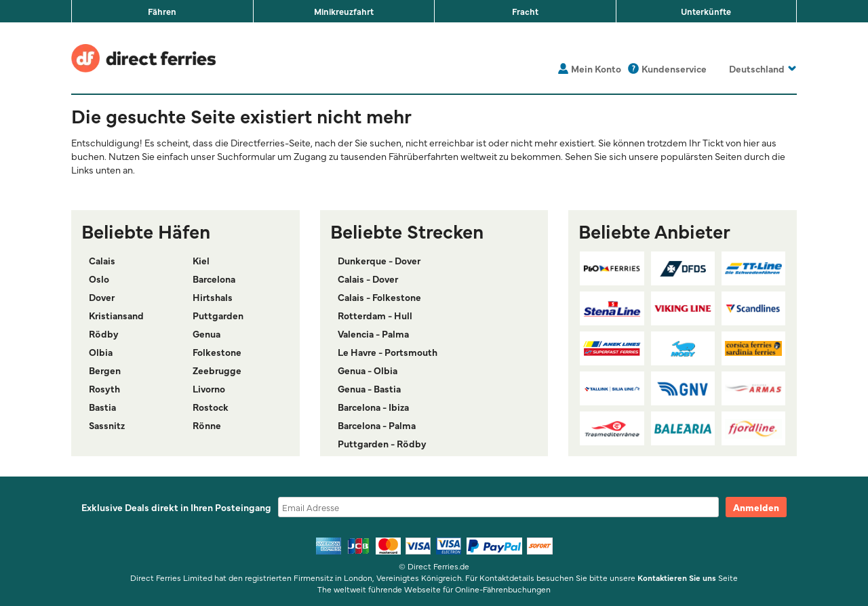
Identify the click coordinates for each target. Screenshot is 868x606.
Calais (102, 260)
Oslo (99, 279)
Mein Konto (596, 68)
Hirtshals (213, 297)
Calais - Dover (368, 279)
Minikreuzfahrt (344, 11)
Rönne (207, 425)
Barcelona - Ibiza (373, 407)
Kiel (201, 260)
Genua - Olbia (368, 370)
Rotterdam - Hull (375, 315)
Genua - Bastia (369, 388)
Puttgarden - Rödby (382, 443)
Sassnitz (107, 425)
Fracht (525, 11)
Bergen (105, 370)
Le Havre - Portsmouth (388, 352)
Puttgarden (218, 315)
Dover (102, 297)
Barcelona (214, 279)
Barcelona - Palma (377, 425)
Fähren (162, 11)
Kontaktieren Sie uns (677, 578)
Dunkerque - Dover (379, 260)
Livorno (209, 388)
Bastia (102, 407)
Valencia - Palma (373, 334)
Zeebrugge (217, 370)
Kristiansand (116, 315)
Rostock (211, 407)
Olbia (101, 352)
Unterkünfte (706, 11)
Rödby (104, 334)
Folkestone (217, 352)
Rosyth (104, 388)
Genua (206, 334)
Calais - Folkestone (379, 297)
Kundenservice (674, 68)
